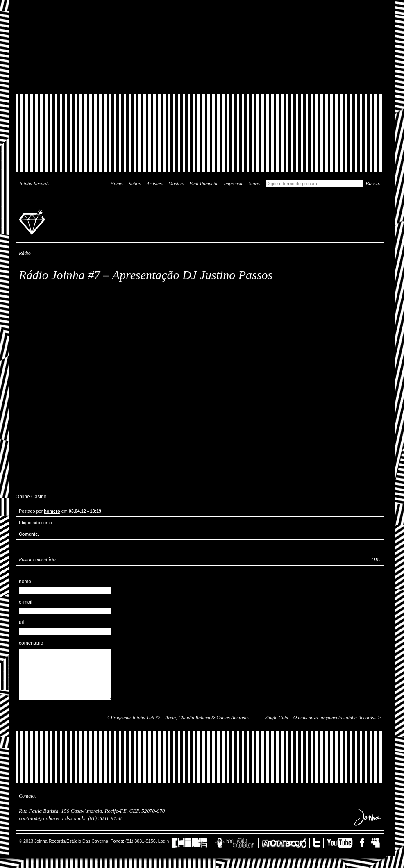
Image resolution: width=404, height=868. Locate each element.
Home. (117, 184)
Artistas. (155, 184)
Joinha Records (33, 222)
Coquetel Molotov (237, 843)
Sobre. (135, 184)
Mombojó (286, 843)
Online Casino (31, 497)
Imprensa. (234, 184)
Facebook (364, 843)
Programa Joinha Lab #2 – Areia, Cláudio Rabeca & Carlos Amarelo (179, 718)
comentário (31, 643)
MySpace (378, 843)
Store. (254, 184)
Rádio (25, 253)
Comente (28, 534)
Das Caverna (200, 14)
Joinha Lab (200, 47)
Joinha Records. (35, 184)
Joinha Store (200, 76)
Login (163, 841)
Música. (176, 184)
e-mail (26, 602)
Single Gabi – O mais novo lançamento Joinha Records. (320, 718)
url (22, 623)
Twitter (318, 843)
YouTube (342, 843)
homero (52, 511)
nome (25, 582)
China (191, 843)
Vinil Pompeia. (204, 184)
